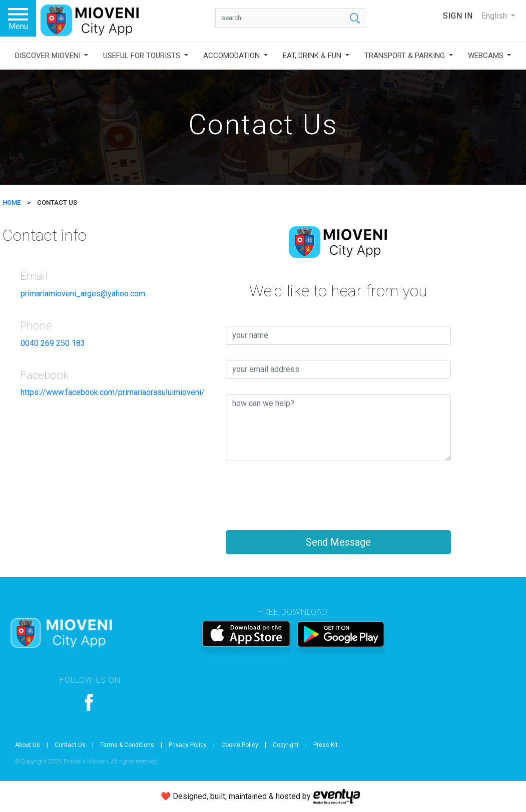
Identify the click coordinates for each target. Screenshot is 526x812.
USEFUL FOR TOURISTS (143, 56)
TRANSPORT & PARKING (406, 56)
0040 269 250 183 (53, 343)
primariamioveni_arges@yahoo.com (83, 294)
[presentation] (302, 496)
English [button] (495, 16)
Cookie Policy (240, 745)
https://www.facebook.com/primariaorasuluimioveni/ (113, 392)
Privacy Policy (188, 745)
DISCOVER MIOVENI (49, 56)
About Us (28, 745)
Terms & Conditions (127, 745)
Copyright (286, 745)
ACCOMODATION (232, 56)
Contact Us (70, 745)
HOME (12, 202)
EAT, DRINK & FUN (313, 56)
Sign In (458, 16)
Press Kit (326, 745)
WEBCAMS (487, 56)
